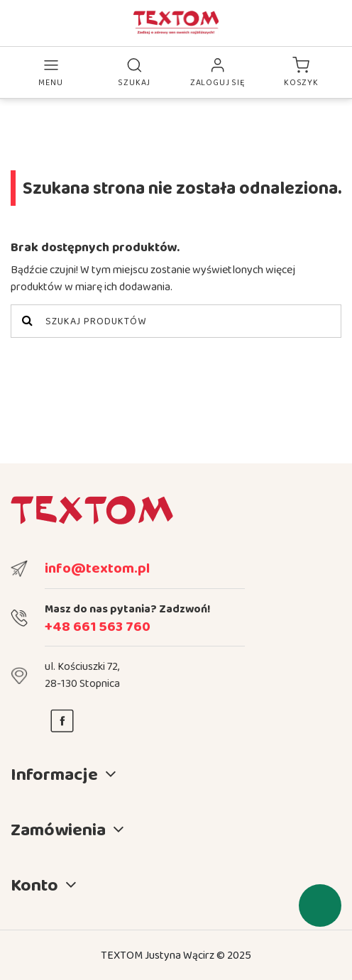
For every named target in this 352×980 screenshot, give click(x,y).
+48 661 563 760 (98, 626)
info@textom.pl (97, 568)
